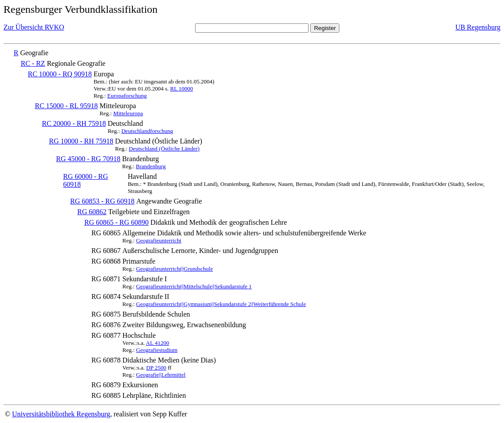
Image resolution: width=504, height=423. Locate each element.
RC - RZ (33, 63)
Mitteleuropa (128, 113)
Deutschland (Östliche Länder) (164, 149)
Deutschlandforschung (147, 131)
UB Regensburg (478, 27)
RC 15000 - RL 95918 (66, 106)
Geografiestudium (157, 350)
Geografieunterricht (159, 240)
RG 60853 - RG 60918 (102, 201)
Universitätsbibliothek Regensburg (61, 414)
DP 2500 (156, 368)
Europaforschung (127, 96)
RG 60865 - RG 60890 (117, 222)
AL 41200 (158, 343)
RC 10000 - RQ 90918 (60, 74)
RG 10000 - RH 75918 (81, 141)
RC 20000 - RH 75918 (74, 123)
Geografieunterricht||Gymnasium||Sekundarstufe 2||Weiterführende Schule (221, 304)
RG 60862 (92, 212)
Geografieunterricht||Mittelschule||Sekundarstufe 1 (194, 286)
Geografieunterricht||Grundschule (174, 269)
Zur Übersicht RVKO (34, 27)
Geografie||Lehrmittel (161, 375)
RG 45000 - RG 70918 (88, 159)
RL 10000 (181, 89)
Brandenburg (151, 166)
